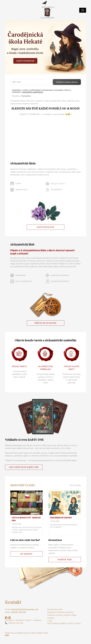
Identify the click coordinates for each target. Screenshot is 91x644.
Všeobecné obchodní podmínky (60, 612)
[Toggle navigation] (83, 10)
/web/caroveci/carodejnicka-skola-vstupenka (46, 47)
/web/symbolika (45, 366)
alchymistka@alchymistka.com (25, 609)
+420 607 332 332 (18, 612)
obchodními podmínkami (33, 92)
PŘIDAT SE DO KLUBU (45, 323)
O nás (50, 621)
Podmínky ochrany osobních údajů (62, 615)
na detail (26, 513)
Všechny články (75, 485)
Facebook (6, 618)
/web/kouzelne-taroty (19, 366)
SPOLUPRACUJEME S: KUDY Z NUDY (64, 624)
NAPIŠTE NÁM (65, 559)
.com (48, 7)
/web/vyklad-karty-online (72, 366)
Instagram (10, 618)
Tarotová (47, 18)
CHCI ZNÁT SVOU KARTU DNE (24, 467)
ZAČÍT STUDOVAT (45, 227)
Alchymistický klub (55, 609)
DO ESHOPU (26, 554)
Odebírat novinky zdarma (67, 82)
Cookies (51, 618)
